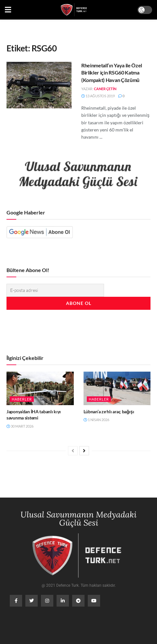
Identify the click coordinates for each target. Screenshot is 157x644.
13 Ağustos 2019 (98, 96)
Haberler (22, 399)
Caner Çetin (105, 89)
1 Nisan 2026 (96, 420)
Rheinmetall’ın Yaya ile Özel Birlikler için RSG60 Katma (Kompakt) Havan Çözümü (112, 73)
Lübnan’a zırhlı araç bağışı (109, 411)
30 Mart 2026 (20, 426)
